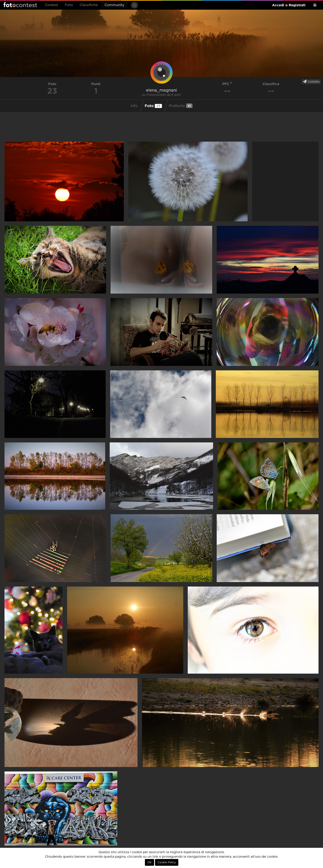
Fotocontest (20, 5)
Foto (69, 5)
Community (114, 5)
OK (149, 862)
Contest (51, 5)
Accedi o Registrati (289, 5)
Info (134, 106)
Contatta (311, 81)
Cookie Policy (167, 862)
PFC (227, 84)
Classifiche (89, 5)
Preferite (181, 106)
